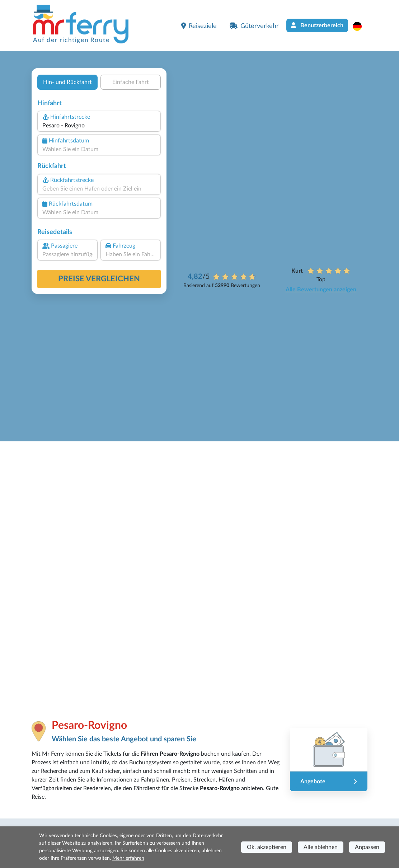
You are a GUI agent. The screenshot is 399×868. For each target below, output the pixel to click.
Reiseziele (199, 26)
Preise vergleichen (99, 279)
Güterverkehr (254, 26)
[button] (361, 26)
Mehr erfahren (128, 858)
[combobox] (99, 126)
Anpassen (367, 847)
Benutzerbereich (317, 25)
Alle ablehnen (321, 847)
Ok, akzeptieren (267, 847)
